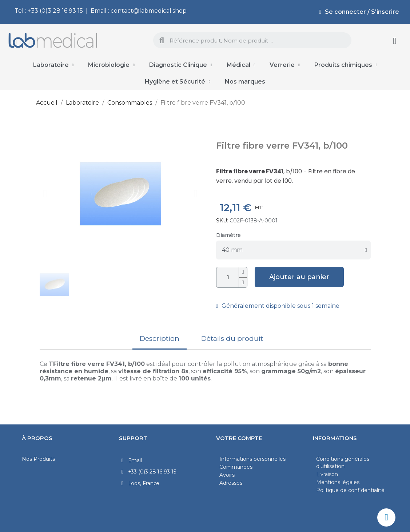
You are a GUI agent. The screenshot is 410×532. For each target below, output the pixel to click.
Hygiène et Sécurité (178, 82)
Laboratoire (53, 65)
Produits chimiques (346, 65)
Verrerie (285, 65)
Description (160, 338)
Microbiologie (111, 65)
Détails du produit (232, 338)
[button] (45, 194)
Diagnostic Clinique (181, 65)
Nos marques (245, 82)
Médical (241, 65)
